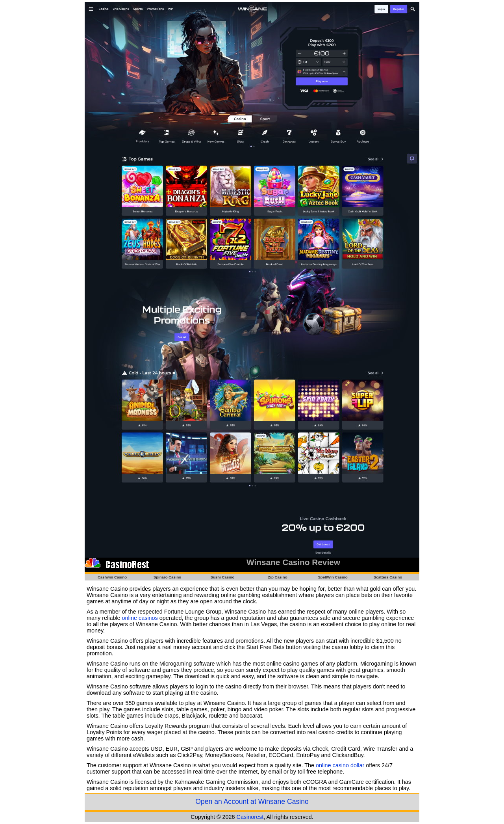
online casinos (140, 618)
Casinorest (250, 817)
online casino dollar (340, 765)
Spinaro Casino (167, 577)
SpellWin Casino (333, 577)
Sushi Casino (223, 577)
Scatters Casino (388, 577)
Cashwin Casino (112, 577)
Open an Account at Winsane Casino (252, 802)
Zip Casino (277, 577)
